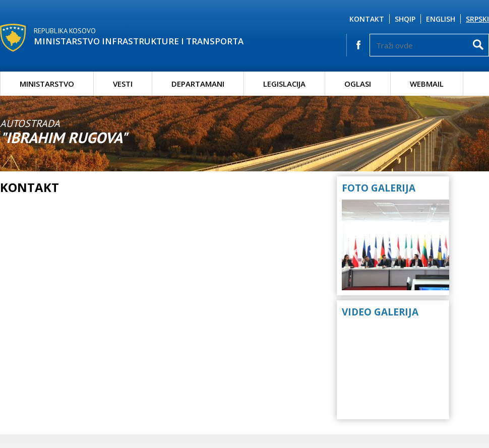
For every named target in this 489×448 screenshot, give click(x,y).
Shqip (405, 19)
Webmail (427, 84)
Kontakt (367, 19)
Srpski (477, 19)
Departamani (198, 84)
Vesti (123, 84)
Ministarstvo (47, 84)
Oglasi (358, 84)
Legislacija (284, 84)
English (441, 19)
